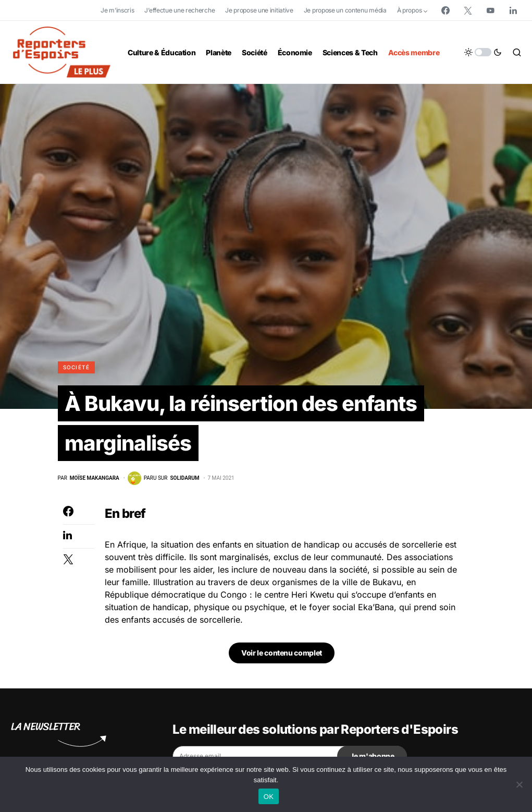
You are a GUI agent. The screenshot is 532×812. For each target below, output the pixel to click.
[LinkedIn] (513, 10)
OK (269, 797)
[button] (483, 52)
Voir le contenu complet (282, 653)
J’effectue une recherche (180, 10)
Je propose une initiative (259, 10)
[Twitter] (468, 10)
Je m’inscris (117, 10)
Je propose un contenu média (345, 10)
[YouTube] (490, 10)
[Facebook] (446, 10)
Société (77, 367)
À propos (410, 10)
